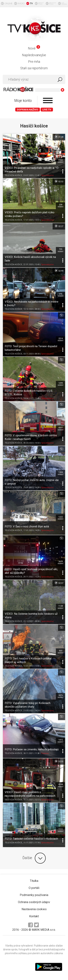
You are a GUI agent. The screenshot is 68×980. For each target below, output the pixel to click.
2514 (60, 340)
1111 (60, 830)
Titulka (34, 881)
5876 (60, 696)
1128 (60, 607)
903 (60, 652)
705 (60, 250)
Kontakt (34, 916)
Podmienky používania (34, 895)
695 (60, 295)
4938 (60, 785)
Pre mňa (34, 62)
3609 (60, 562)
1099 (60, 384)
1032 (60, 161)
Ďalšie (34, 858)
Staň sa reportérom (34, 68)
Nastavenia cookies (34, 909)
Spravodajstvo (47, 175)
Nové (34, 48)
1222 (60, 518)
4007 (60, 429)
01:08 (59, 137)
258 (60, 206)
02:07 (59, 583)
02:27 (59, 226)
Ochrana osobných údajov (34, 902)
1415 (60, 741)
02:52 (59, 181)
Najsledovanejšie (34, 55)
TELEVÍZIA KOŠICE (14, 175)
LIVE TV (47, 110)
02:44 (59, 271)
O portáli (34, 888)
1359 (60, 473)
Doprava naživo (28, 110)
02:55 (59, 761)
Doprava (45, 753)
